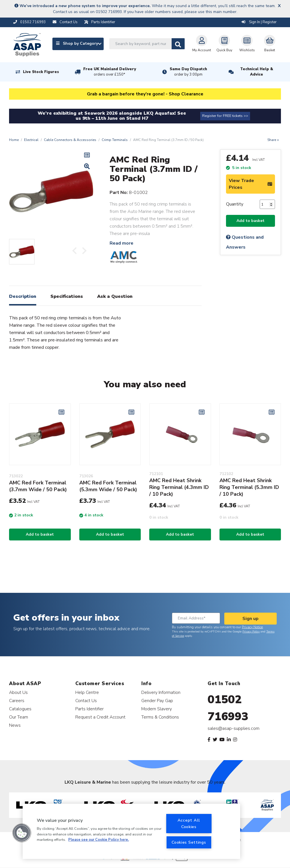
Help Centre (87, 692)
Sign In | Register (259, 22)
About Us (18, 692)
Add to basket (250, 221)
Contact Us (86, 701)
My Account (202, 44)
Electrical (31, 140)
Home (14, 140)
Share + (273, 140)
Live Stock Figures (41, 72)
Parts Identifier (89, 709)
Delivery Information (161, 692)
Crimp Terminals (115, 140)
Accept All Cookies (189, 823)
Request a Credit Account (100, 717)
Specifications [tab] (67, 296)
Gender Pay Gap (157, 701)
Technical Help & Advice (257, 72)
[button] (22, 833)
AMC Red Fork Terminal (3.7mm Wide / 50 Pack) (38, 486)
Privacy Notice (252, 627)
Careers (17, 701)
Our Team (19, 717)
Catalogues (20, 709)
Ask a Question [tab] (115, 296)
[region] (131, 831)
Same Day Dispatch (188, 72)
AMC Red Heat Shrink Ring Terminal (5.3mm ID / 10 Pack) (249, 487)
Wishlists (247, 44)
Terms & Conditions (160, 717)
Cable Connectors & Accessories (70, 140)
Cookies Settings (189, 842)
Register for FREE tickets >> (225, 116)
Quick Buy (224, 44)
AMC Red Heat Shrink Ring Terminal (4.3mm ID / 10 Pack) (179, 487)
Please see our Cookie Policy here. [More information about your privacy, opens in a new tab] (99, 840)
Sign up (250, 619)
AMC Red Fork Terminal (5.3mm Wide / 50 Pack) (108, 486)
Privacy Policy (251, 632)
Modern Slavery (157, 709)
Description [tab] (23, 296)
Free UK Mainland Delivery (110, 72)
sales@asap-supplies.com (234, 728)
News (15, 725)
